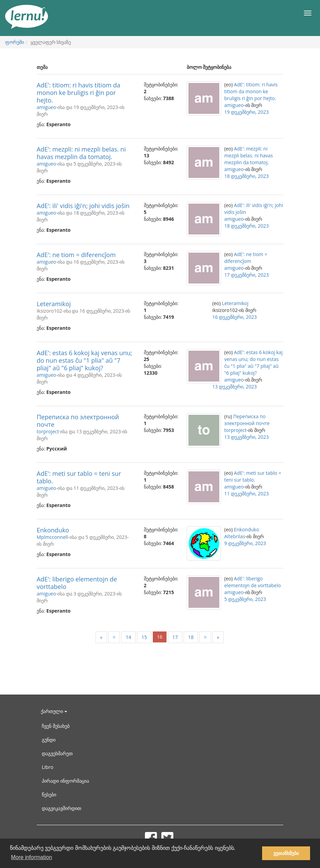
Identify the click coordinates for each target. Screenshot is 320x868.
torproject (48, 431)
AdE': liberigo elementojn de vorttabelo (77, 583)
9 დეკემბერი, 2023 (245, 543)
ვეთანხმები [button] (286, 853)
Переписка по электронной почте (78, 421)
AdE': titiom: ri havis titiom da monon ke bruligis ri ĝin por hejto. (78, 93)
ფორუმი (15, 42)
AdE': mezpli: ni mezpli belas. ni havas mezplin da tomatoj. (81, 153)
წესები (49, 794)
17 (175, 637)
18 (191, 637)
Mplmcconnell (52, 537)
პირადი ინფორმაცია (65, 781)
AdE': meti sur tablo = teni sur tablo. (79, 477)
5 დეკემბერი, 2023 (245, 599)
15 (144, 637)
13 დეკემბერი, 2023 (235, 387)
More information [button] (32, 857)
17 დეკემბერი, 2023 (247, 275)
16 (160, 637)
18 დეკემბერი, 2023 (247, 176)
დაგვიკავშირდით (61, 808)
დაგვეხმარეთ (57, 753)
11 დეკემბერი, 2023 (247, 493)
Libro (48, 767)
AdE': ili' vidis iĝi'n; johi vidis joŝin (83, 206)
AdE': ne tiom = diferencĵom (76, 255)
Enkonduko (53, 530)
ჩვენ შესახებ (56, 726)
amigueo (46, 107)
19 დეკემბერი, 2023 (247, 112)
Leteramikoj (54, 304)
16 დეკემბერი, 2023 (235, 317)
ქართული (54, 711)
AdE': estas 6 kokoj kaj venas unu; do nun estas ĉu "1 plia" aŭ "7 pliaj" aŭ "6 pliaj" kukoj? (84, 360)
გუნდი (49, 740)
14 (128, 637)
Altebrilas (235, 536)
